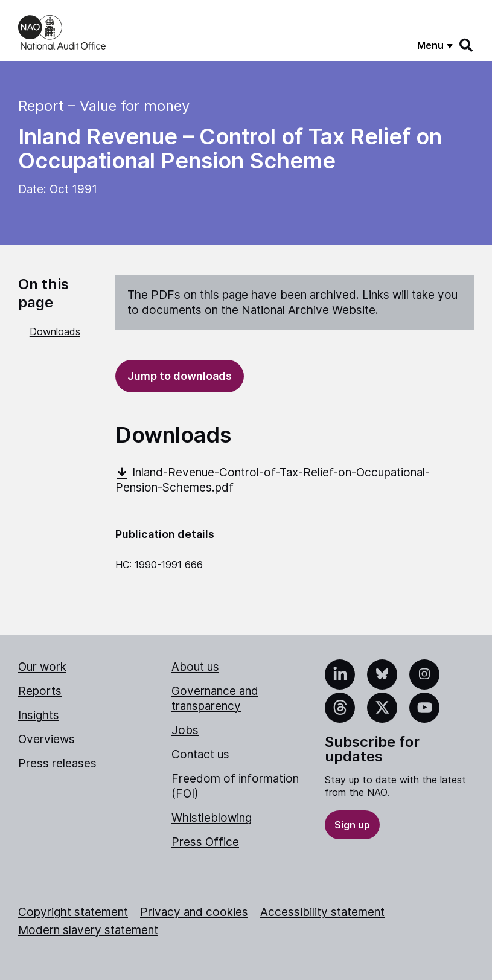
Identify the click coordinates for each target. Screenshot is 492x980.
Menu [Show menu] (430, 45)
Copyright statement (73, 912)
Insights (39, 715)
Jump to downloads (180, 376)
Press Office (205, 842)
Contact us (200, 754)
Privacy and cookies (194, 912)
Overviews (46, 739)
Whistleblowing (212, 818)
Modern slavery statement (88, 930)
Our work (42, 667)
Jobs (185, 730)
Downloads (55, 331)
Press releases (57, 764)
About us (195, 667)
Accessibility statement (322, 912)
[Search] (467, 45)
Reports (40, 691)
